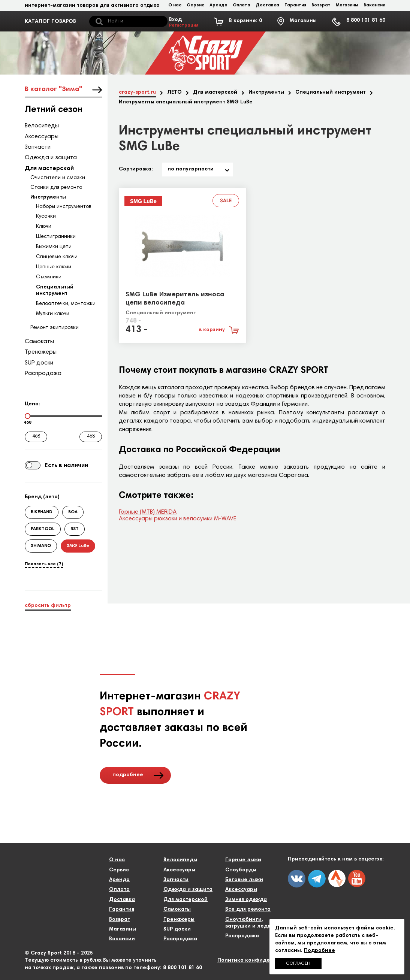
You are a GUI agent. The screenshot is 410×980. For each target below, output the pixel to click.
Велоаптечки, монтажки (66, 304)
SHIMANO (41, 546)
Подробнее (319, 951)
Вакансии (374, 5)
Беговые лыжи (244, 880)
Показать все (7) (44, 564)
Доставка (267, 5)
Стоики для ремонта (56, 188)
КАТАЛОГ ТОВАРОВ (50, 22)
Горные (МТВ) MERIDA (148, 512)
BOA (73, 512)
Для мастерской (49, 169)
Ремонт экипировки (55, 328)
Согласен (298, 964)
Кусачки (46, 217)
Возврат (321, 5)
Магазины (347, 5)
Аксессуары (42, 137)
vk (297, 879)
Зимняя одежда (246, 900)
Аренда (218, 5)
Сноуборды (241, 870)
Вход (184, 23)
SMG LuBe (78, 546)
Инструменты (48, 197)
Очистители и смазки (58, 178)
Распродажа (43, 373)
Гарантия (295, 5)
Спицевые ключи (57, 257)
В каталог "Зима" (53, 90)
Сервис (195, 5)
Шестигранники (56, 237)
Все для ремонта (248, 910)
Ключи (44, 227)
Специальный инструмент (161, 313)
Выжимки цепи (54, 247)
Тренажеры (41, 352)
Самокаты (39, 342)
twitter (337, 878)
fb (317, 879)
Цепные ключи (54, 267)
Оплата (242, 5)
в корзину (212, 330)
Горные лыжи (243, 860)
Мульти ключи (53, 314)
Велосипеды (42, 126)
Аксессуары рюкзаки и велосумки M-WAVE (178, 519)
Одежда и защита (51, 158)
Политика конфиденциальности (261, 961)
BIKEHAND (42, 512)
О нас (175, 5)
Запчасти (38, 147)
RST (75, 529)
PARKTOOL (43, 529)
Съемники (49, 277)
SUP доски (39, 363)
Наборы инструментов (64, 207)
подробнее (128, 775)
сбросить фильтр (48, 606)
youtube (357, 878)
